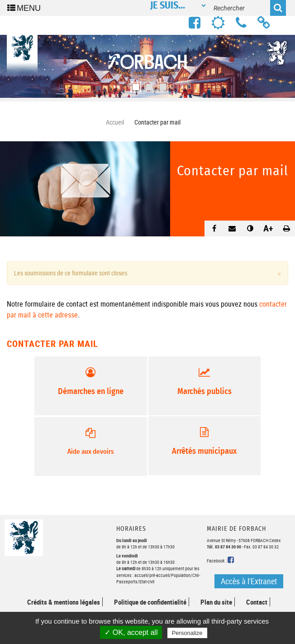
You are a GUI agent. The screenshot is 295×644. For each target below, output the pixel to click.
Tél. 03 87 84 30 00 (224, 547)
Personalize (187, 633)
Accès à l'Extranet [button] (249, 581)
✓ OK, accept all (131, 632)
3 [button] (161, 84)
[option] (147, 66)
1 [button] (134, 84)
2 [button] (147, 84)
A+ (268, 228)
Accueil (115, 122)
